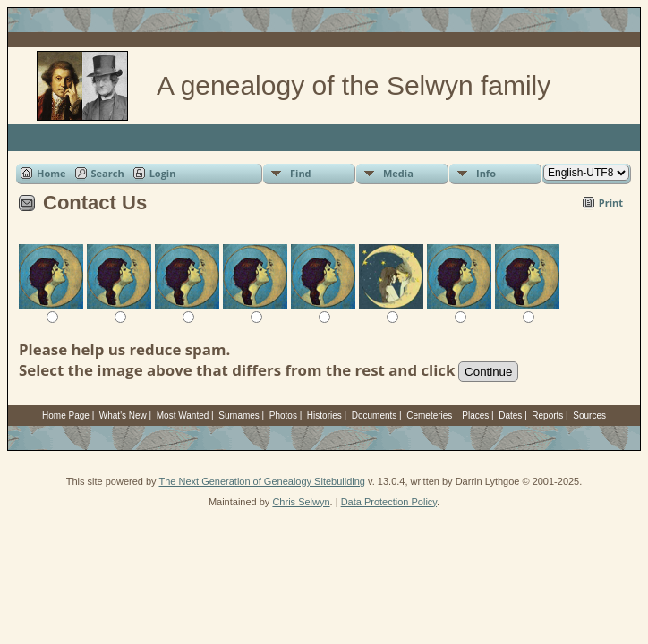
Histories (324, 415)
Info (486, 173)
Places (475, 415)
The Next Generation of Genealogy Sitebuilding (262, 481)
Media (398, 173)
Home (51, 173)
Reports (547, 415)
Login (163, 173)
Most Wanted (183, 415)
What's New (123, 415)
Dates (510, 415)
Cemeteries (429, 415)
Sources (589, 415)
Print (611, 203)
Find (301, 173)
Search (108, 173)
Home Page (66, 415)
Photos (283, 415)
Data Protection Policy (389, 502)
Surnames (239, 415)
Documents (375, 415)
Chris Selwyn (301, 502)
